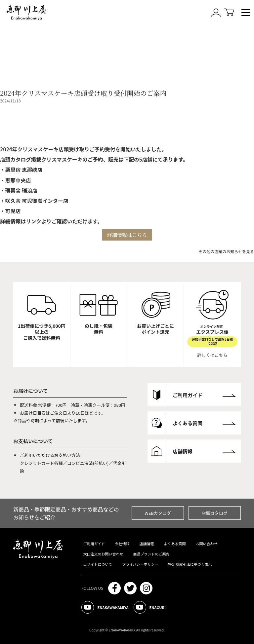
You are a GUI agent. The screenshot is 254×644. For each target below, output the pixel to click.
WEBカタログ (158, 513)
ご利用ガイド (94, 544)
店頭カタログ (215, 513)
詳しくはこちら (212, 355)
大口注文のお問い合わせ (103, 554)
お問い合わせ (206, 544)
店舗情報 (147, 544)
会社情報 (122, 544)
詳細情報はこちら (127, 235)
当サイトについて (98, 564)
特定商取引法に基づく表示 (190, 564)
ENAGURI (150, 607)
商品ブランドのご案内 (151, 554)
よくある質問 (175, 544)
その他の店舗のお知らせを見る (226, 251)
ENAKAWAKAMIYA (105, 607)
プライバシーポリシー (140, 564)
